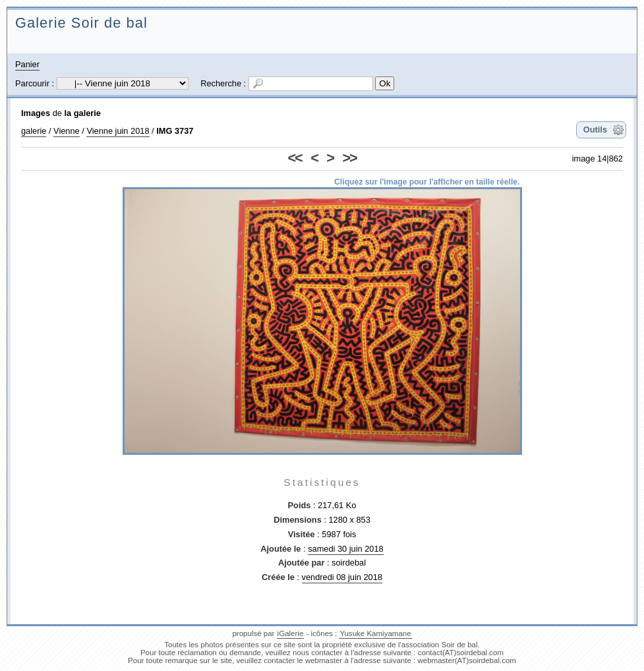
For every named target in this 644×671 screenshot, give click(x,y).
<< (295, 158)
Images (36, 113)
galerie (34, 131)
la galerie (82, 113)
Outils (595, 130)
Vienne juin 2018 (118, 131)
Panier (27, 64)
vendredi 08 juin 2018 (342, 577)
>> (349, 158)
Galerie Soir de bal (81, 23)
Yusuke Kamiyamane (375, 633)
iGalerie (291, 633)
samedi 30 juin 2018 (346, 549)
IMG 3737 (175, 131)
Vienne (67, 131)
